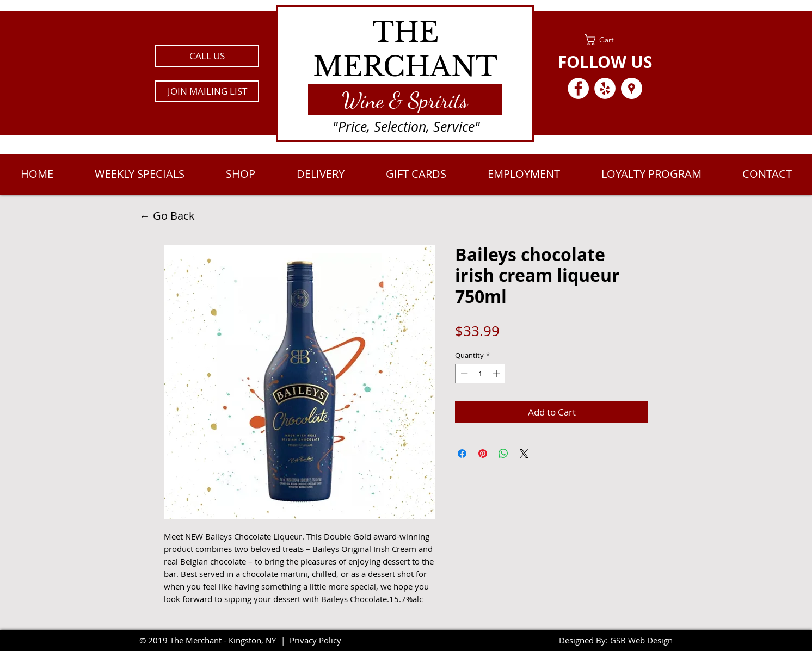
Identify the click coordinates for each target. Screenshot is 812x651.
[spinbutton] (480, 374)
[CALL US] (207, 56)
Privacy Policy (315, 640)
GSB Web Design (641, 640)
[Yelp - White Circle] (605, 88)
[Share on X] (524, 454)
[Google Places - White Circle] (632, 88)
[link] (605, 40)
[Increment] (497, 374)
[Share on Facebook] (462, 454)
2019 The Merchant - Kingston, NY (212, 640)
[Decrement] (463, 374)
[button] (207, 91)
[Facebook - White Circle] (578, 88)
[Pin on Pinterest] (483, 454)
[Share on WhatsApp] (503, 454)
